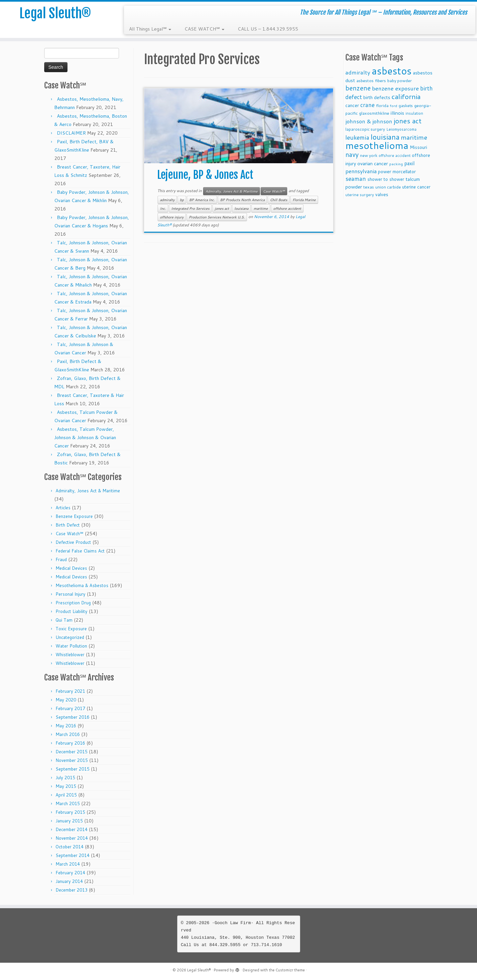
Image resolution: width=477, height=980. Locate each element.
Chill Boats (279, 200)
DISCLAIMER (71, 133)
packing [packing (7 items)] (396, 164)
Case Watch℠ (69, 534)
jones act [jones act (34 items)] (408, 121)
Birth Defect (68, 525)
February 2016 (70, 743)
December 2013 (71, 890)
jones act (222, 208)
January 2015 (69, 821)
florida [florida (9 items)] (382, 106)
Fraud (61, 559)
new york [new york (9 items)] (369, 155)
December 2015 (71, 752)
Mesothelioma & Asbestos (82, 585)
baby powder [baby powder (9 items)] (400, 81)
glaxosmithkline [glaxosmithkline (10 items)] (374, 113)
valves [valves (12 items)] (382, 194)
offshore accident (287, 208)
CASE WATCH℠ (204, 29)
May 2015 (66, 786)
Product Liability (71, 611)
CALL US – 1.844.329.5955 (268, 29)
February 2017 (70, 708)
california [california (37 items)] (406, 96)
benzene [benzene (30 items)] (358, 88)
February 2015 (70, 812)
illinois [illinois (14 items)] (397, 113)
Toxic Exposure (71, 629)
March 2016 (68, 734)
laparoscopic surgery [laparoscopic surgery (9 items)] (365, 129)
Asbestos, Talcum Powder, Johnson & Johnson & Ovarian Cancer (85, 437)
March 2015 (68, 803)
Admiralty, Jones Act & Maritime (88, 491)
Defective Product (73, 542)
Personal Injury (70, 594)
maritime (261, 208)
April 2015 (66, 795)
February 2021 (70, 691)
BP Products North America (242, 200)
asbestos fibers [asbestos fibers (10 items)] (371, 80)
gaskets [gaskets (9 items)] (406, 106)
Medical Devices (71, 568)
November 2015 (72, 760)
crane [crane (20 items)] (367, 105)
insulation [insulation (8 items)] (414, 113)
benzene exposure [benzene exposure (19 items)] (395, 88)
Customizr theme (290, 970)
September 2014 (72, 855)
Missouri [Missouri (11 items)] (418, 147)
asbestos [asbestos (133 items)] (392, 71)
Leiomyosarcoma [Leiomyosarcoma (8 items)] (401, 129)
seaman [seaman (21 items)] (356, 179)
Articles (63, 508)
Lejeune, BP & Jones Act (205, 175)
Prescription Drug (73, 603)
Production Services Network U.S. (217, 217)
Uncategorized (70, 637)
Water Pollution (71, 646)
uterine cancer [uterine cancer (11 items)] (416, 187)
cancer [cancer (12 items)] (352, 105)
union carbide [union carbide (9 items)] (388, 187)
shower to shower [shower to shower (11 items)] (386, 179)
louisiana (241, 208)
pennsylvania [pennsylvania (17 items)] (361, 171)
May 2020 (66, 700)
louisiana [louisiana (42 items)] (385, 137)
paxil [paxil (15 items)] (409, 163)
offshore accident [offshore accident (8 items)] (395, 156)
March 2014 (68, 864)
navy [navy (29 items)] (352, 154)
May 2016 (66, 726)
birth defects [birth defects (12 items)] (377, 97)
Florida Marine (304, 200)
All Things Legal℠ (150, 29)
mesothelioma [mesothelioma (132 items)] (377, 145)
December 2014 (71, 829)
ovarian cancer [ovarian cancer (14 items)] (373, 163)
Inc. (163, 208)
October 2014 (69, 847)
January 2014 (69, 881)
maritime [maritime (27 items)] (414, 137)
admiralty (167, 200)
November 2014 (72, 838)
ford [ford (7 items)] (394, 106)
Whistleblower (70, 655)
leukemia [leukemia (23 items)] (357, 137)
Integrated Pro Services (190, 208)
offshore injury (172, 217)
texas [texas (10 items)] (369, 187)
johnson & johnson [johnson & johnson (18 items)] (369, 121)
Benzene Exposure (74, 516)
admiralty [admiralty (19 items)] (358, 72)
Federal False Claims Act (80, 551)
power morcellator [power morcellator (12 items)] (397, 171)
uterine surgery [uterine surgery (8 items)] (360, 195)
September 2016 (72, 717)
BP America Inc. (202, 200)
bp (182, 200)
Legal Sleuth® (55, 13)
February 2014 (70, 873)
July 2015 (65, 778)
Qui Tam (64, 620)
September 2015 (72, 769)
